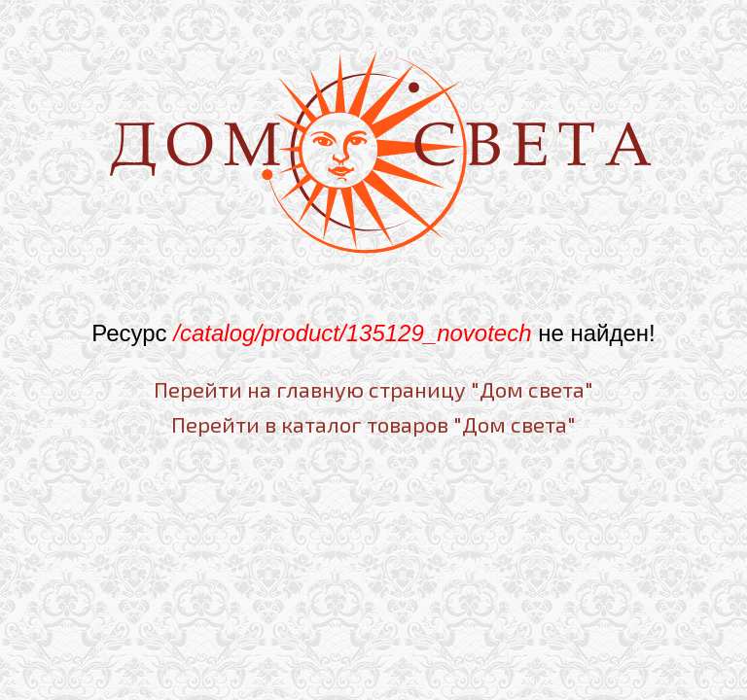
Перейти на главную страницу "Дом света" (373, 389)
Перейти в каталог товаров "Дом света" (373, 424)
